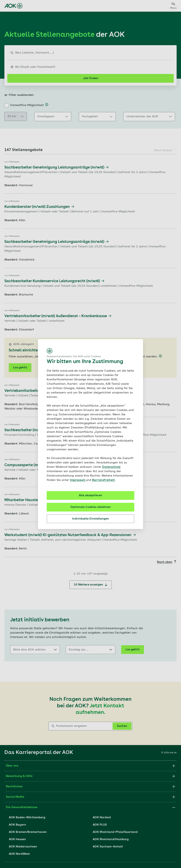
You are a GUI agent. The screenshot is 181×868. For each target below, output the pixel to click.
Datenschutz (111, 467)
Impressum (78, 480)
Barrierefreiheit (103, 480)
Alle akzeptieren (90, 495)
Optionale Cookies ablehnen (90, 507)
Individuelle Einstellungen (90, 519)
